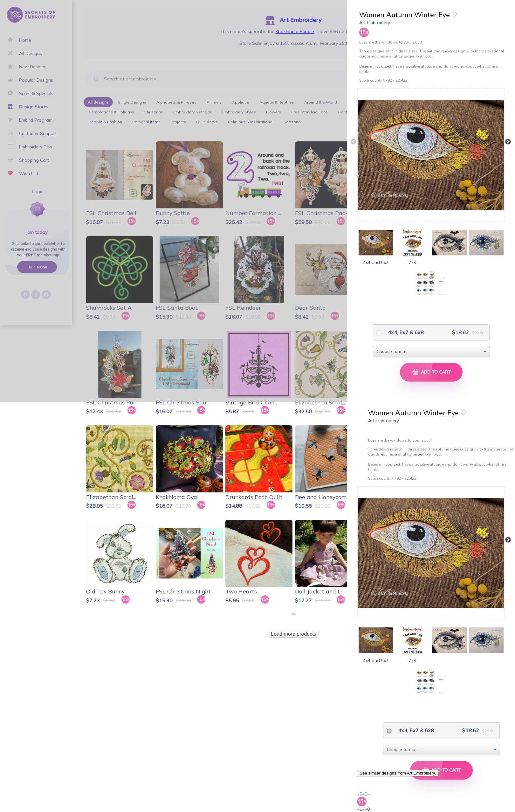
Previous (354, 142)
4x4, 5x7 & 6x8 (405, 332)
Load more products (293, 634)
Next (508, 142)
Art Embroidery (375, 23)
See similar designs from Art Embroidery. (398, 773)
